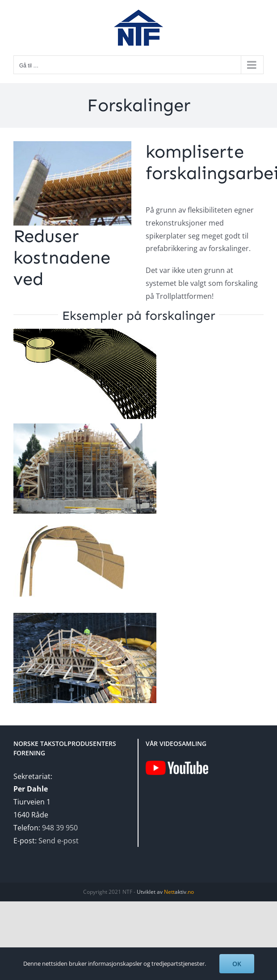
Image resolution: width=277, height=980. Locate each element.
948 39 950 (60, 828)
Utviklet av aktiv (165, 892)
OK (237, 964)
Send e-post (59, 841)
